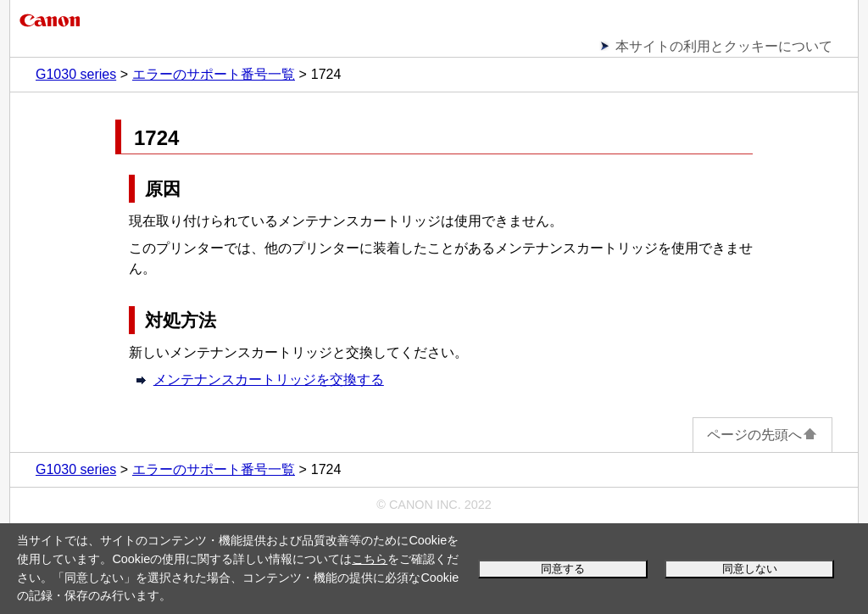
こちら (370, 559)
